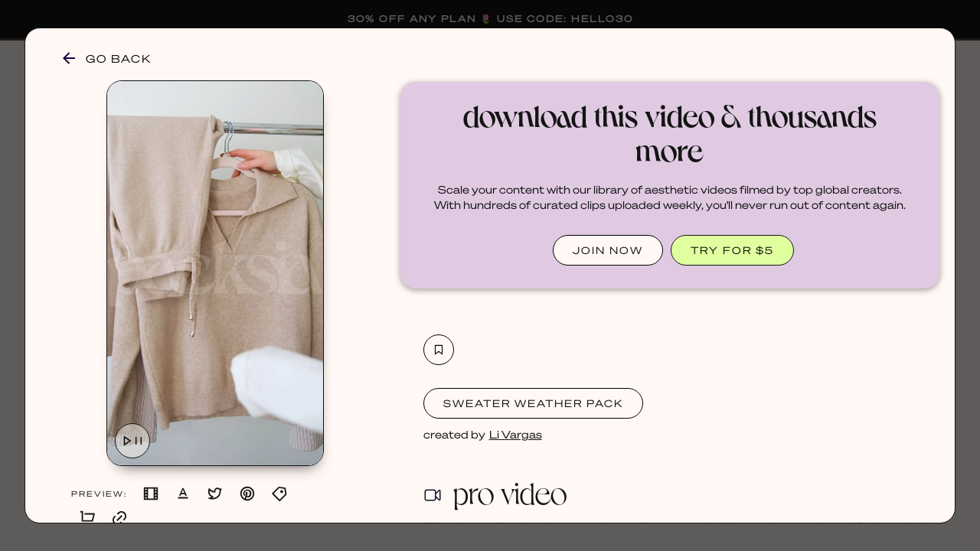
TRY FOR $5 (732, 250)
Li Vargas (516, 434)
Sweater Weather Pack (533, 403)
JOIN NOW (608, 250)
